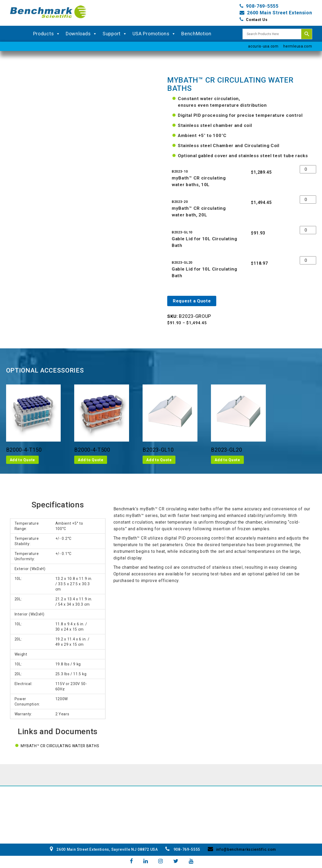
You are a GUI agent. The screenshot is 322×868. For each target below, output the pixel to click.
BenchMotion (196, 34)
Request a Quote (192, 301)
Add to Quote (22, 460)
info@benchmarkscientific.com (242, 849)
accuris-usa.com (263, 46)
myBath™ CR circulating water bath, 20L (199, 211)
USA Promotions (154, 34)
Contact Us (257, 20)
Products (47, 34)
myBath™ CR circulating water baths (60, 746)
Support (115, 34)
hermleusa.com (298, 46)
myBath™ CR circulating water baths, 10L (199, 181)
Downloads (81, 34)
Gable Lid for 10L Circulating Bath (204, 242)
